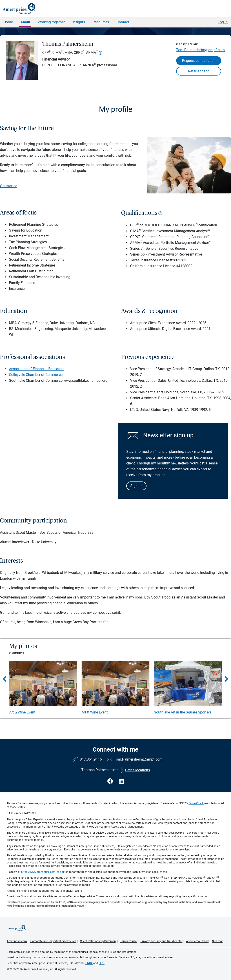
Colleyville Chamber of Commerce (36, 375)
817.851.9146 (187, 44)
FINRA (89, 963)
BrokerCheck (196, 803)
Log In (223, 22)
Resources (101, 22)
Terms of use (128, 941)
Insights (79, 22)
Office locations (135, 770)
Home (8, 22)
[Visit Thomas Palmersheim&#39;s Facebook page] (111, 781)
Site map (218, 941)
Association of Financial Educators (37, 369)
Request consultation (199, 61)
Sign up (136, 486)
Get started (9, 186)
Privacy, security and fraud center (161, 941)
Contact (123, 22)
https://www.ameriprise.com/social (42, 872)
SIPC (102, 963)
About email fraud (197, 941)
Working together (51, 22)
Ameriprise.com (17, 941)
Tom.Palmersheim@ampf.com (200, 50)
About (25, 22)
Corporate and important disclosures (53, 941)
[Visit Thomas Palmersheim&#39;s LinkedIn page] (121, 781)
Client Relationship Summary (98, 941)
